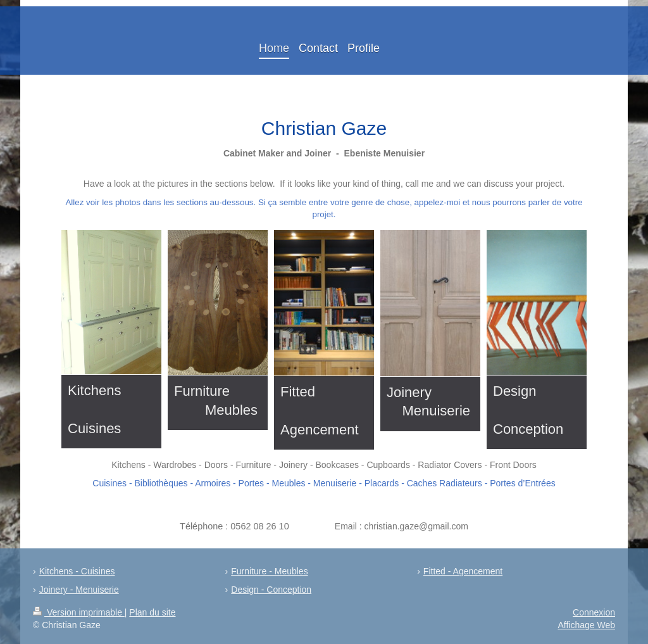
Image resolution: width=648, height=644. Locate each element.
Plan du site (152, 612)
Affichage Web (586, 625)
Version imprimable (79, 612)
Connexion (594, 612)
